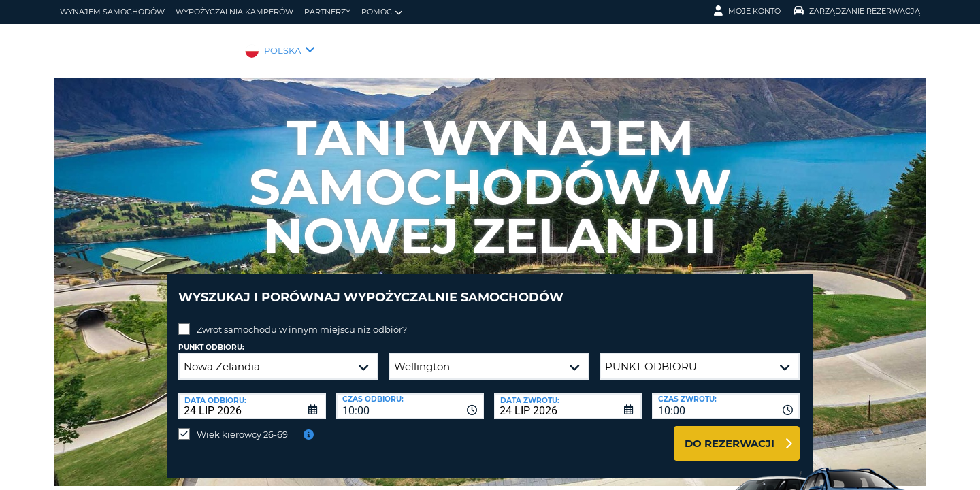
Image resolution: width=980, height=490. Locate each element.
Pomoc (382, 12)
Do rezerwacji (730, 433)
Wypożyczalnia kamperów (234, 12)
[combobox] (410, 396)
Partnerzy (327, 12)
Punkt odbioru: (211, 337)
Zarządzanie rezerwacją (857, 11)
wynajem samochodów (112, 12)
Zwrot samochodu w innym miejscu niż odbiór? (302, 319)
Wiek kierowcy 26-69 (242, 424)
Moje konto (747, 11)
